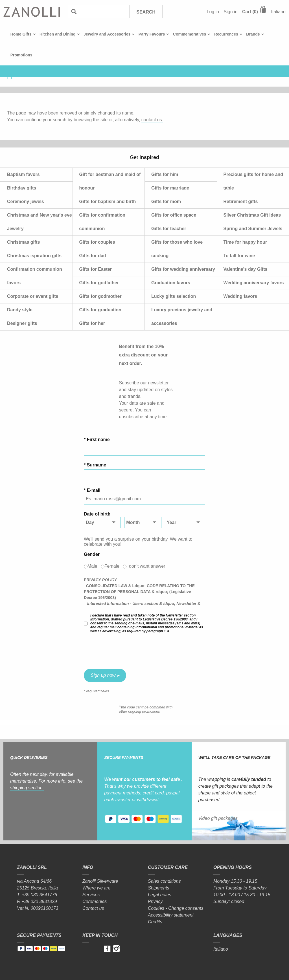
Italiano (278, 12)
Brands (253, 34)
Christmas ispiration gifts (34, 256)
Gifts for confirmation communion (102, 222)
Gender (92, 554)
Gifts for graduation (100, 310)
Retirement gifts (241, 201)
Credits (155, 922)
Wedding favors (240, 296)
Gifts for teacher (169, 229)
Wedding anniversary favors (254, 283)
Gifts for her (92, 323)
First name (98, 440)
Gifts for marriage (170, 188)
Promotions (21, 55)
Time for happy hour (245, 242)
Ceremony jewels (26, 201)
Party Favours (152, 34)
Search (146, 12)
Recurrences (226, 34)
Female (112, 566)
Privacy (155, 901)
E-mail (94, 490)
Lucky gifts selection (174, 296)
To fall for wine (239, 256)
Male (92, 566)
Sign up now (103, 675)
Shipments (159, 888)
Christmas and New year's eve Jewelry (40, 222)
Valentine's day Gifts (246, 269)
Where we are (97, 888)
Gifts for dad (93, 256)
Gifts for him (165, 174)
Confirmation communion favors (35, 276)
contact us (152, 120)
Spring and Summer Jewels (253, 229)
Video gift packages (218, 818)
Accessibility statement (171, 915)
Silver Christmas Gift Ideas (252, 215)
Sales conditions (164, 881)
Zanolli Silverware (100, 881)
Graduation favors (171, 283)
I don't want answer (146, 566)
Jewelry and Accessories (107, 34)
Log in (213, 12)
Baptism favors (23, 174)
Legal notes (160, 895)
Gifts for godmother (100, 296)
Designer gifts (22, 323)
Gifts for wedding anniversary (183, 269)
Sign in (231, 12)
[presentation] (127, 651)
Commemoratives (190, 34)
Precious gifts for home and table (253, 181)
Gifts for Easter (96, 269)
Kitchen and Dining (58, 34)
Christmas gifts (23, 242)
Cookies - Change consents (176, 908)
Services (91, 895)
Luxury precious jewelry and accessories (182, 317)
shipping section (27, 788)
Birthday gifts (22, 188)
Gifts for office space (174, 215)
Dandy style (20, 310)
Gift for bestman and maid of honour (110, 181)
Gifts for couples (97, 242)
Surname (97, 465)
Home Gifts (21, 34)
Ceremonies (95, 901)
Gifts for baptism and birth (108, 201)
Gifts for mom (166, 201)
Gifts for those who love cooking (177, 249)
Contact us (93, 908)
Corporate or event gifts (33, 296)
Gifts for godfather (99, 283)
